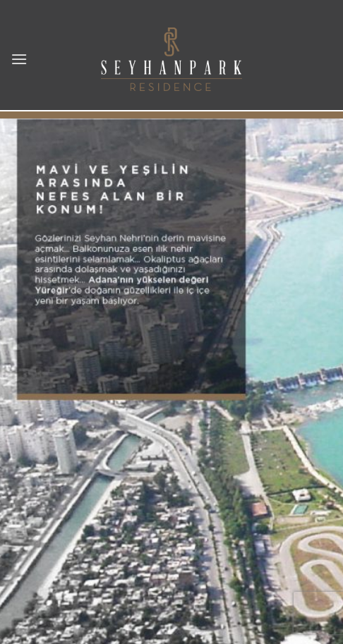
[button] (19, 59)
